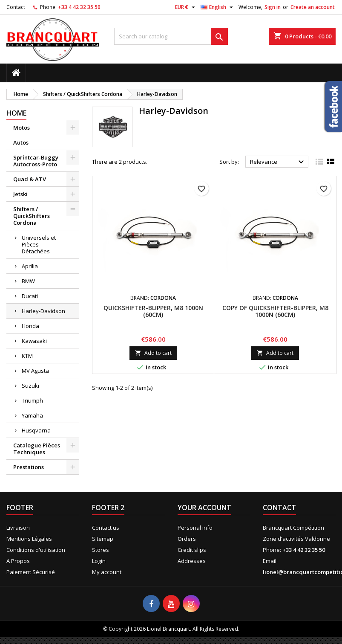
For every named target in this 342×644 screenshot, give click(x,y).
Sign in (273, 7)
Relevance (278, 162)
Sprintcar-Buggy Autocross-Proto (36, 161)
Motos (22, 128)
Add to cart (153, 353)
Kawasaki (34, 341)
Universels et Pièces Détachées (39, 244)
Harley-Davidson (43, 311)
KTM (27, 356)
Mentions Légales (29, 539)
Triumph (32, 400)
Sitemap (103, 539)
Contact (16, 7)
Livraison (18, 528)
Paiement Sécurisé (31, 572)
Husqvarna (36, 430)
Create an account (313, 7)
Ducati (30, 296)
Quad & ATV (30, 179)
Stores (101, 550)
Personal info (195, 528)
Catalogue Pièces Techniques (37, 449)
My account (107, 572)
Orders (187, 539)
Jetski (20, 194)
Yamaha (32, 415)
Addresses (192, 561)
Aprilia (30, 266)
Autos (21, 142)
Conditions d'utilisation (36, 550)
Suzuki (30, 386)
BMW (28, 281)
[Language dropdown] (218, 7)
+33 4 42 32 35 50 (79, 7)
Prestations (29, 467)
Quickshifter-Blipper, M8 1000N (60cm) (153, 311)
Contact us (106, 528)
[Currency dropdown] (186, 7)
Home (16, 113)
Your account (204, 508)
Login (99, 561)
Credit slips (192, 550)
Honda (30, 326)
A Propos (18, 561)
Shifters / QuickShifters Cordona (32, 216)
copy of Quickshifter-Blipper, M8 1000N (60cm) (275, 311)
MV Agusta (35, 371)
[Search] (171, 36)
